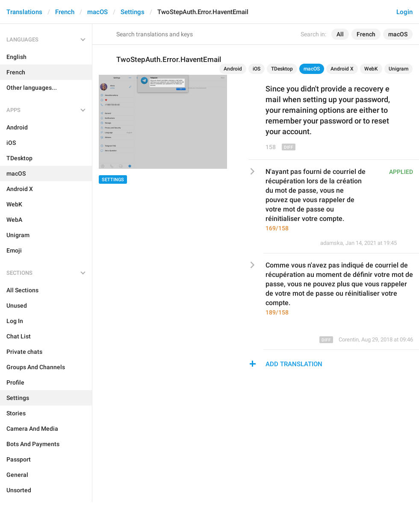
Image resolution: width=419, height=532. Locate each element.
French (65, 12)
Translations (24, 12)
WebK (371, 69)
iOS (257, 69)
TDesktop (282, 69)
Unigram (398, 69)
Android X (342, 69)
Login (404, 12)
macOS (97, 12)
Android (233, 69)
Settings (133, 12)
